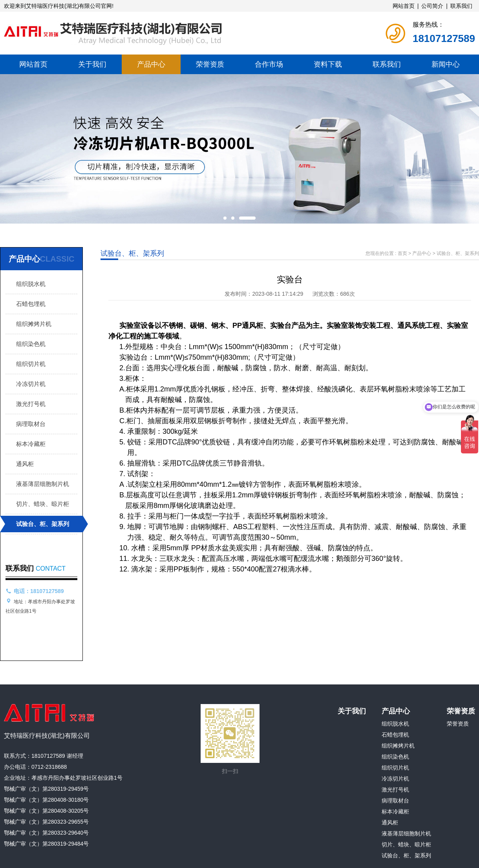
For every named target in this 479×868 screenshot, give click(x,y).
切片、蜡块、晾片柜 (43, 504)
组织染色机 (31, 344)
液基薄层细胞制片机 (43, 484)
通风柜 (25, 464)
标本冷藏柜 (31, 444)
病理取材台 (31, 424)
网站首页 (404, 6)
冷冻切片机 (31, 384)
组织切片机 (31, 364)
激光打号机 (31, 404)
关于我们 (92, 64)
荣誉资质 (210, 64)
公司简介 (432, 6)
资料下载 (328, 64)
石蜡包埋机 (31, 304)
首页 (402, 253)
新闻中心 (446, 64)
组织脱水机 (31, 284)
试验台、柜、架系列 (43, 524)
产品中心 (151, 64)
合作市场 (269, 64)
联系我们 (461, 6)
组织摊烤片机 (34, 324)
